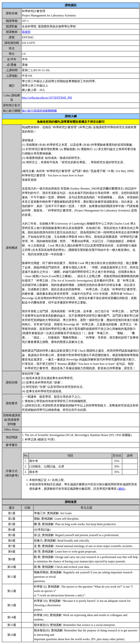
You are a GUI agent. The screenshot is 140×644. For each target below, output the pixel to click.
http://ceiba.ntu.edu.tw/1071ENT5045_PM (47, 98)
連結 (121, 489)
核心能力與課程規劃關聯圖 (39, 111)
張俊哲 (26, 32)
